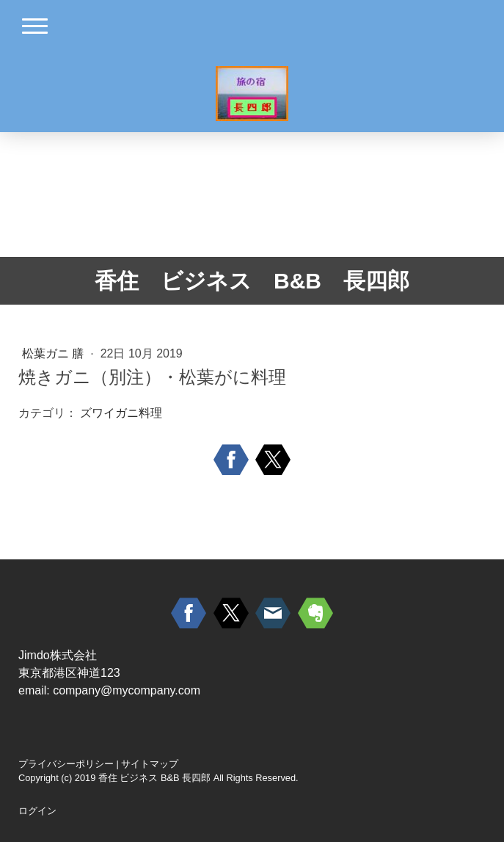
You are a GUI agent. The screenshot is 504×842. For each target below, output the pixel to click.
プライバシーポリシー (66, 764)
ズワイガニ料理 (121, 413)
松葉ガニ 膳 (55, 353)
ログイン (37, 811)
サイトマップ (150, 764)
